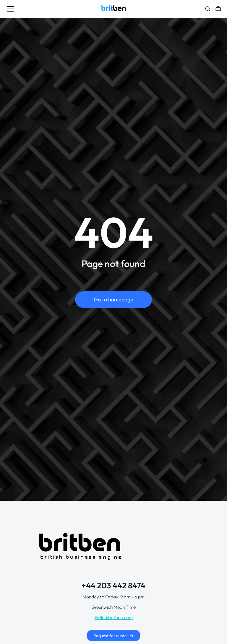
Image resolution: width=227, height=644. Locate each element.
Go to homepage (113, 299)
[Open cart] (218, 9)
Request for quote (114, 636)
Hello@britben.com (114, 617)
